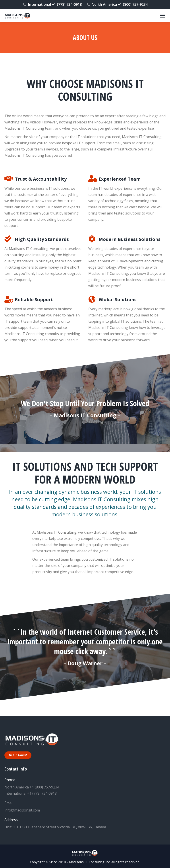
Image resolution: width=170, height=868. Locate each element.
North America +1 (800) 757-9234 (117, 4)
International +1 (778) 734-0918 (52, 4)
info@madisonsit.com (22, 810)
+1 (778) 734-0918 (42, 793)
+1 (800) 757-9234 (44, 787)
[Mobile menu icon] (163, 16)
